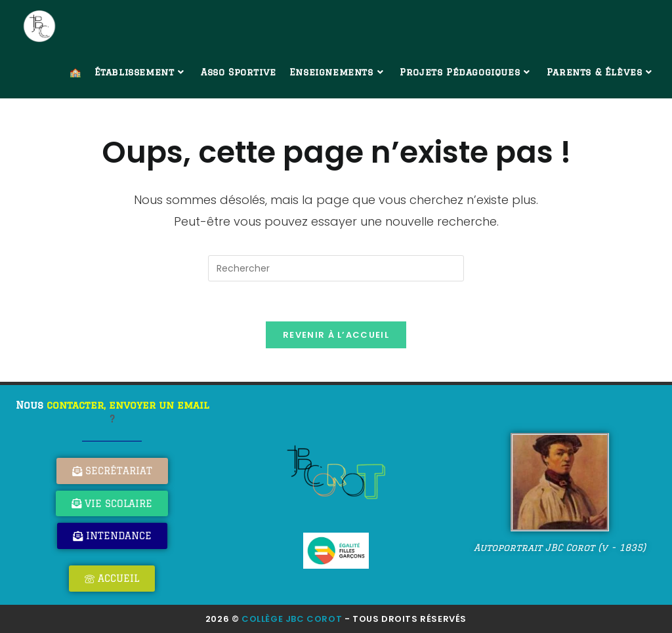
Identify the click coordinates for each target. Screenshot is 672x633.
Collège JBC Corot (292, 619)
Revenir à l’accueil (336, 335)
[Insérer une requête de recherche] (336, 268)
